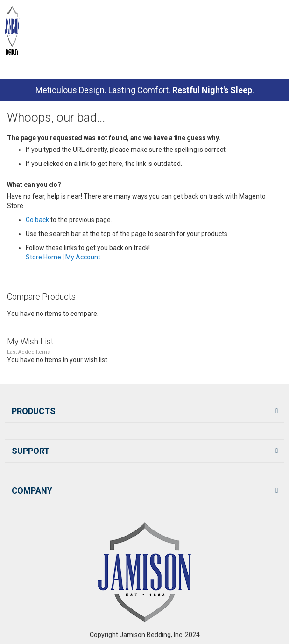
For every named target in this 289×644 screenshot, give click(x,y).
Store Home (43, 257)
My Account (83, 257)
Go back (37, 220)
